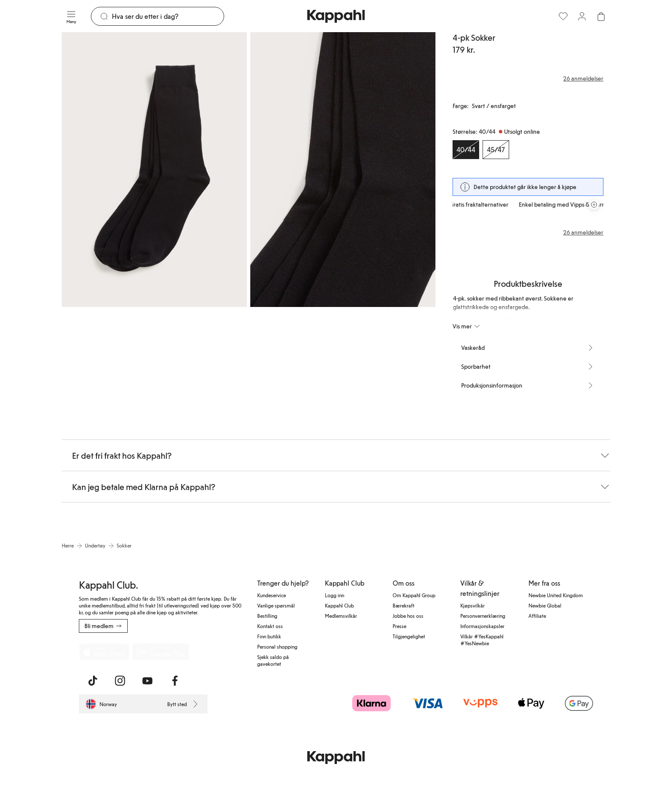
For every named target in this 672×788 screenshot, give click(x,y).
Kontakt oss (270, 626)
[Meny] (71, 16)
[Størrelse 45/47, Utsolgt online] (496, 150)
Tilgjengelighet (409, 636)
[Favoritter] (563, 16)
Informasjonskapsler (482, 626)
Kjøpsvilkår (472, 605)
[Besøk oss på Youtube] (147, 681)
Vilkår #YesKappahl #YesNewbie (482, 640)
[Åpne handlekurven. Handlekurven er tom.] (601, 16)
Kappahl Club (339, 605)
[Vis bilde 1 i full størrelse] (154, 170)
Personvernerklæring (483, 616)
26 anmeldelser (583, 232)
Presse (399, 626)
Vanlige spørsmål (276, 605)
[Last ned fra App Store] (104, 652)
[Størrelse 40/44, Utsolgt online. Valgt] (466, 150)
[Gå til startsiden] (336, 16)
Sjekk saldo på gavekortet (273, 660)
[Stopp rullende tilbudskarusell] (594, 205)
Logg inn (334, 595)
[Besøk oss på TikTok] (93, 681)
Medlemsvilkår (341, 616)
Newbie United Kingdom (556, 595)
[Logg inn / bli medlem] (582, 16)
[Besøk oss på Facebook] (175, 681)
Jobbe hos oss (408, 616)
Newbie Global (545, 605)
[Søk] (168, 16)
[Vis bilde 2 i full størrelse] (343, 170)
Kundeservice (271, 595)
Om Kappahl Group (414, 595)
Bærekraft (403, 605)
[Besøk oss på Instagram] (120, 681)
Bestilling (267, 616)
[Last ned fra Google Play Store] (161, 652)
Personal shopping (277, 647)
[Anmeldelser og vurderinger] (528, 78)
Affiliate (537, 616)
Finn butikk (269, 636)
